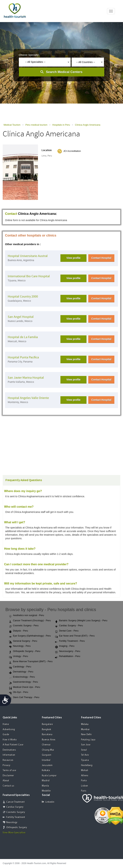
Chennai (46, 745)
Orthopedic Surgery (17, 828)
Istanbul (46, 760)
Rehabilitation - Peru (68, 656)
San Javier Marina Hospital (26, 378)
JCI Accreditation (72, 151)
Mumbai (85, 730)
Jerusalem (47, 765)
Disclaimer (8, 776)
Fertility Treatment (16, 817)
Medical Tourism (12, 125)
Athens (85, 776)
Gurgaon (47, 755)
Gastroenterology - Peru (23, 682)
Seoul (84, 750)
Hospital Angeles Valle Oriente (28, 398)
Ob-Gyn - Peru (19, 692)
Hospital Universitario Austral (28, 256)
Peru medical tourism (36, 125)
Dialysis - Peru (19, 631)
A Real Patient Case (13, 745)
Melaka (85, 724)
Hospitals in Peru (61, 125)
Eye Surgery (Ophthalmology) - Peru (30, 636)
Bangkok (47, 730)
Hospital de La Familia (23, 337)
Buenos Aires (49, 740)
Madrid (46, 781)
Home (6, 724)
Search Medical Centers (64, 72)
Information (9, 755)
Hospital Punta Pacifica (23, 357)
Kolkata (46, 770)
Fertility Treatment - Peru (70, 641)
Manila (45, 786)
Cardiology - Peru (20, 667)
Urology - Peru (19, 656)
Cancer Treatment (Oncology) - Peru (30, 621)
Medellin (46, 791)
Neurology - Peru (20, 646)
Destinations (9, 750)
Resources (8, 760)
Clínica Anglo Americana (88, 125)
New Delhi (86, 735)
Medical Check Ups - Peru (25, 687)
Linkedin (48, 802)
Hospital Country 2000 (23, 297)
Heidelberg (87, 765)
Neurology (12, 823)
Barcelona (47, 735)
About (6, 781)
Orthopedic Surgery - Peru (25, 651)
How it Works (10, 740)
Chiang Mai (48, 750)
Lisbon (85, 786)
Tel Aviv (85, 755)
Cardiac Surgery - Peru (69, 626)
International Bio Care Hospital (29, 276)
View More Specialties (14, 833)
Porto (84, 781)
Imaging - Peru (65, 646)
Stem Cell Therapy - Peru (24, 698)
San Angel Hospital (21, 317)
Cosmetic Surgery (16, 812)
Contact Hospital (101, 258)
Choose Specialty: (29, 55)
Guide (6, 735)
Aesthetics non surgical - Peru (27, 616)
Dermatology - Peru (21, 672)
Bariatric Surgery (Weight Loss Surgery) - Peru (81, 621)
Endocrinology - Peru (22, 677)
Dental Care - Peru (67, 631)
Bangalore (47, 724)
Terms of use (9, 770)
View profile (73, 258)
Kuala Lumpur (49, 776)
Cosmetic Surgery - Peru (24, 626)
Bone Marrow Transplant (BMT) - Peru (31, 662)
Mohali (85, 770)
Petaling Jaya (88, 740)
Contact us (8, 786)
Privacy (7, 765)
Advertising (9, 730)
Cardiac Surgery (15, 807)
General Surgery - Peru (23, 641)
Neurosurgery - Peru (68, 651)
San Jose (86, 745)
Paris (84, 791)
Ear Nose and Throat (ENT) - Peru (75, 636)
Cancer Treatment (15, 802)
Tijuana (85, 760)
